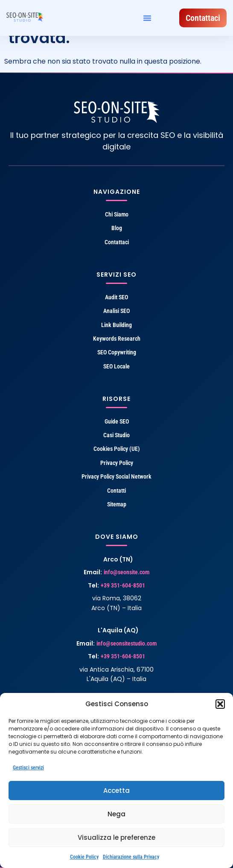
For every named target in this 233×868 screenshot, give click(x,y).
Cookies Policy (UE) (117, 449)
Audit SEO (116, 297)
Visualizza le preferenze (116, 837)
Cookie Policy (84, 857)
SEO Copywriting (117, 352)
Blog (117, 228)
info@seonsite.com (127, 572)
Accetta (116, 791)
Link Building (116, 325)
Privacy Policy (117, 463)
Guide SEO (117, 421)
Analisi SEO (116, 311)
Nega (116, 814)
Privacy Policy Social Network (116, 476)
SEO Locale (116, 366)
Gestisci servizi (28, 768)
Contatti (116, 491)
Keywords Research (117, 339)
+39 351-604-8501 (123, 585)
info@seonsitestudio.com (127, 643)
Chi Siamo (117, 214)
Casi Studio (116, 435)
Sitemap (117, 504)
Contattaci (117, 242)
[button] (220, 704)
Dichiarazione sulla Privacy (131, 857)
